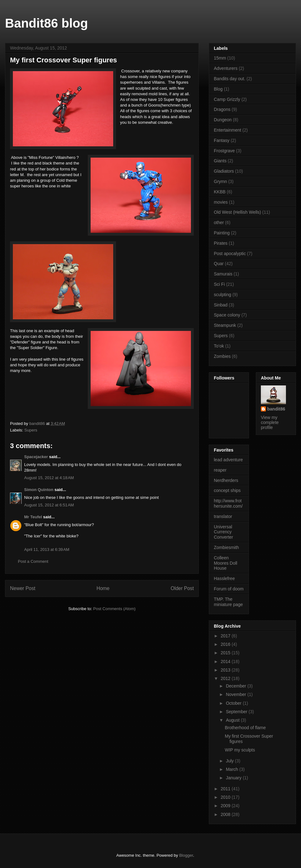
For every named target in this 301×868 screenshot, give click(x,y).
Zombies (222, 356)
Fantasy (222, 140)
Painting (222, 233)
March (232, 769)
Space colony (227, 315)
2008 (226, 814)
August (233, 720)
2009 (226, 806)
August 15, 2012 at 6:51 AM (49, 505)
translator (223, 516)
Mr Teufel (33, 517)
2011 (226, 789)
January (234, 778)
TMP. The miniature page (228, 602)
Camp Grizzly (227, 99)
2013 (226, 670)
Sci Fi (219, 284)
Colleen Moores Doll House (226, 563)
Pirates (221, 243)
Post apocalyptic (230, 254)
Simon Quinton (39, 490)
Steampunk (225, 325)
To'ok (219, 346)
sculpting (222, 295)
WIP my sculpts (240, 750)
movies (221, 202)
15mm (220, 58)
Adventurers (226, 68)
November (236, 694)
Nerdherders (226, 480)
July (230, 761)
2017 (226, 636)
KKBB (220, 192)
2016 (226, 644)
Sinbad (221, 305)
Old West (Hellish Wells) (237, 212)
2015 (226, 653)
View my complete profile (270, 422)
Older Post (182, 588)
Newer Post (23, 588)
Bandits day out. (230, 79)
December (236, 686)
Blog (218, 89)
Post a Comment (33, 561)
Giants (220, 161)
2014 (226, 661)
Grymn (220, 181)
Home (103, 588)
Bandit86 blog (46, 23)
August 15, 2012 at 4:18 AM (49, 478)
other (219, 222)
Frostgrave (224, 151)
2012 (226, 678)
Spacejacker (36, 457)
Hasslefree (224, 578)
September (237, 712)
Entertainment (227, 130)
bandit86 (276, 409)
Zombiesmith (226, 547)
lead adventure (228, 460)
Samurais (223, 274)
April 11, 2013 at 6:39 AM (47, 549)
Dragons (222, 109)
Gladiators (224, 171)
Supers (31, 430)
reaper (220, 470)
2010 (226, 797)
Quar (219, 264)
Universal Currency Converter (223, 532)
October (234, 703)
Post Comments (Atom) (114, 609)
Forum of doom (229, 589)
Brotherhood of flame (245, 728)
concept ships (227, 490)
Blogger (186, 855)
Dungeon (223, 120)
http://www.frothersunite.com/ (228, 503)
